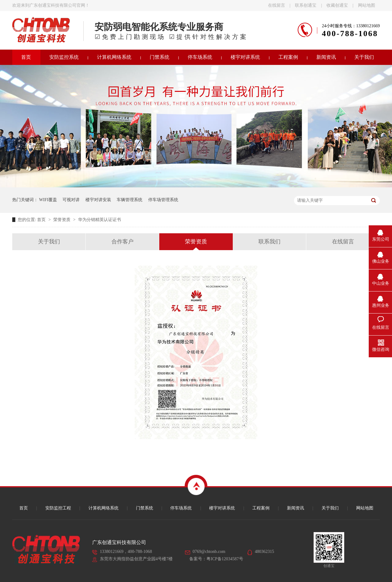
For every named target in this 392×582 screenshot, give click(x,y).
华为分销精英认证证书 (100, 220)
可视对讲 (71, 200)
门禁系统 (160, 57)
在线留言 (277, 5)
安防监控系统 (64, 57)
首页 (26, 57)
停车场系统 (200, 57)
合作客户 (123, 242)
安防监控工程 (58, 508)
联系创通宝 (306, 5)
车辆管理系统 (130, 200)
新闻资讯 (326, 57)
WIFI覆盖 (48, 200)
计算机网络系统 (114, 57)
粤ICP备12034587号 (225, 559)
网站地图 (367, 5)
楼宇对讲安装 (98, 200)
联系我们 (269, 242)
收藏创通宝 (337, 5)
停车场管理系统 (163, 200)
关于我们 (364, 57)
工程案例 (288, 57)
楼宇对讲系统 (245, 57)
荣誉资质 (62, 220)
